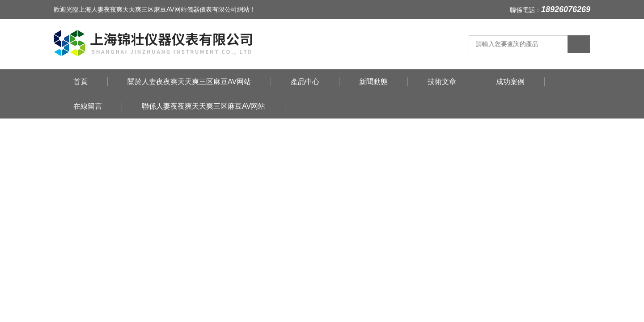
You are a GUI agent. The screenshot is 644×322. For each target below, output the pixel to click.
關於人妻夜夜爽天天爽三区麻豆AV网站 (189, 82)
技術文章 (442, 82)
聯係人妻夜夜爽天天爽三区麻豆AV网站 (203, 106)
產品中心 (305, 82)
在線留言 (88, 106)
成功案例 (510, 82)
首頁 (80, 82)
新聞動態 (373, 82)
